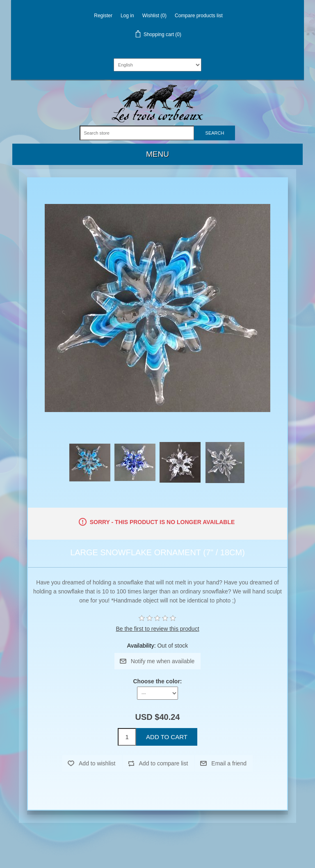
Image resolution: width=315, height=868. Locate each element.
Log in (127, 16)
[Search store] (137, 133)
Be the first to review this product (157, 629)
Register (103, 16)
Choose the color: (157, 681)
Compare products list (199, 16)
